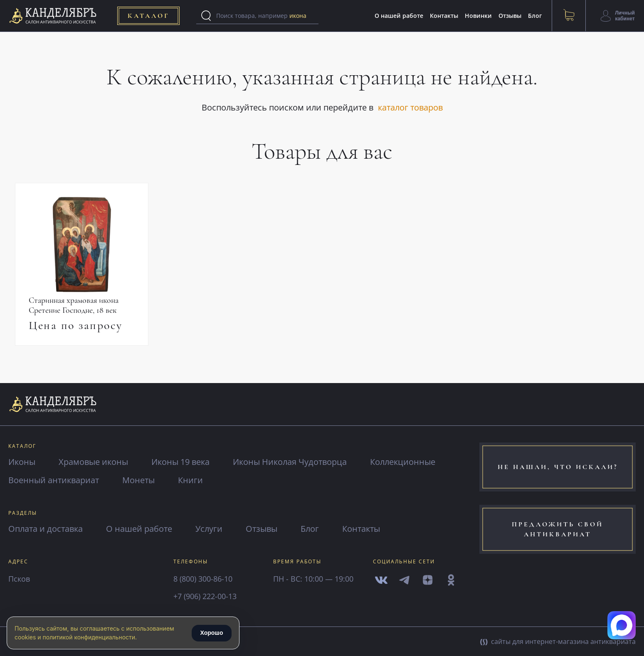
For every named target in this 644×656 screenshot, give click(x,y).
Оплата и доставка (46, 529)
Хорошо (211, 633)
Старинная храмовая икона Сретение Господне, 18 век (74, 305)
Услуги (209, 529)
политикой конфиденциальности (89, 637)
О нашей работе (399, 16)
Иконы (22, 462)
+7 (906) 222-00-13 (205, 596)
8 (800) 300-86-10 (203, 579)
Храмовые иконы (93, 462)
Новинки (478, 16)
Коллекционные (403, 462)
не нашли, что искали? (558, 467)
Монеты (138, 480)
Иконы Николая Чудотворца (290, 462)
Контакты (444, 16)
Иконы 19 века (180, 462)
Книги (190, 480)
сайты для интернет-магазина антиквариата (558, 641)
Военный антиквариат (54, 480)
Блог (535, 16)
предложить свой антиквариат (558, 529)
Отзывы (510, 16)
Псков (19, 579)
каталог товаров (410, 107)
